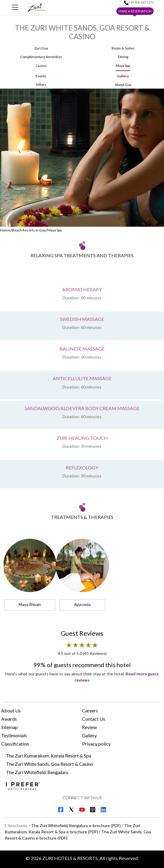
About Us (11, 710)
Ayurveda (82, 605)
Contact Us (94, 719)
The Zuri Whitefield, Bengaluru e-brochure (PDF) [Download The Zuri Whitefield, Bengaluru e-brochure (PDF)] (76, 825)
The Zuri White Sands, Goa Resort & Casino (49, 764)
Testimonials (14, 735)
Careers (90, 710)
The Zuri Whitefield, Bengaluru (37, 772)
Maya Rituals (30, 605)
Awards (9, 719)
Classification (15, 744)
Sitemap (9, 727)
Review (89, 727)
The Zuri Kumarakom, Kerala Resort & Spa (49, 756)
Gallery (89, 735)
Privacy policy (96, 744)
